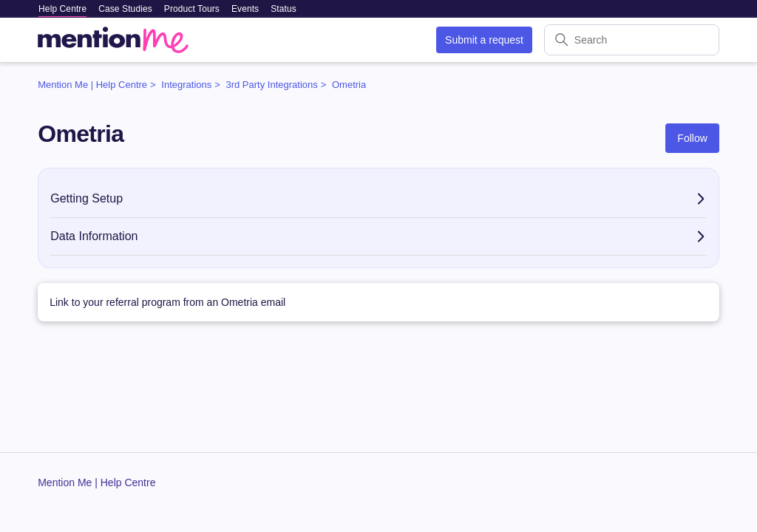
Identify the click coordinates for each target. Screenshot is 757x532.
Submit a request (484, 40)
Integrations (186, 85)
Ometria (349, 85)
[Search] (632, 40)
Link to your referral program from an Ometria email (167, 302)
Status (284, 9)
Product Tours (192, 9)
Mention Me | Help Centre (92, 85)
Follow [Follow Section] (692, 138)
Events (245, 9)
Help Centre (62, 9)
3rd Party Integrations (271, 85)
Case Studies (125, 9)
